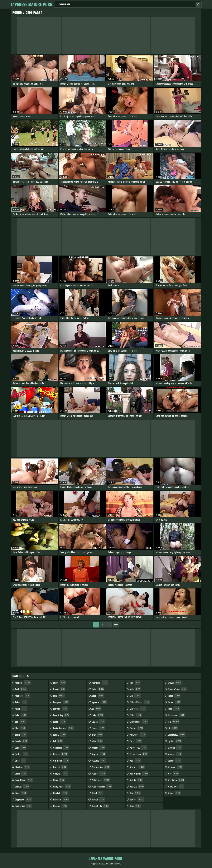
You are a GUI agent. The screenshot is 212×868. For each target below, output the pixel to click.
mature (99, 773)
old (135, 696)
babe (21, 715)
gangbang (61, 748)
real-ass (137, 767)
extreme (61, 709)
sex (135, 793)
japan (98, 696)
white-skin (176, 786)
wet (173, 773)
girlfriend (61, 760)
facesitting (61, 715)
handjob (61, 793)
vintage (175, 754)
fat (58, 741)
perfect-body (139, 754)
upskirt (175, 741)
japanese (99, 702)
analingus (22, 696)
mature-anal (101, 780)
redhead (137, 786)
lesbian (98, 748)
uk (173, 728)
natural (98, 799)
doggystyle (23, 799)
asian (21, 709)
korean (98, 728)
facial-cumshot (64, 728)
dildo (21, 793)
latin (97, 741)
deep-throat (24, 780)
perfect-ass (138, 748)
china (21, 773)
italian (98, 689)
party (136, 741)
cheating (23, 767)
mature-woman (102, 786)
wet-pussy (176, 780)
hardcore (61, 799)
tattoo (174, 702)
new (135, 683)
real (135, 760)
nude (135, 689)
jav (96, 709)
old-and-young (140, 702)
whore (174, 793)
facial (60, 722)
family (60, 735)
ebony (59, 683)
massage (99, 760)
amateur (23, 683)
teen (174, 709)
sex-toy (137, 799)
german (60, 754)
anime (21, 702)
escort (59, 689)
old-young (138, 709)
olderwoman (139, 722)
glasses (60, 767)
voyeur (174, 760)
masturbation (101, 767)
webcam (175, 767)
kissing (98, 722)
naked (97, 793)
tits (174, 722)
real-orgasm (139, 773)
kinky (97, 715)
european (61, 702)
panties (137, 728)
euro (59, 696)
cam (21, 748)
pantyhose (138, 735)
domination (24, 806)
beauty (21, 741)
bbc (20, 722)
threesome (176, 715)
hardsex (60, 806)
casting (22, 754)
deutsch (22, 786)
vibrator (175, 748)
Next (116, 624)
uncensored (177, 735)
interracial (100, 683)
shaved (175, 683)
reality (136, 780)
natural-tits (100, 806)
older (136, 715)
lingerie (99, 754)
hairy (59, 780)
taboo (174, 696)
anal (21, 689)
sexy (135, 806)
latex (97, 735)
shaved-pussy (177, 689)
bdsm (21, 735)
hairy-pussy (62, 786)
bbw (20, 728)
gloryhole (61, 773)
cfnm (21, 760)
